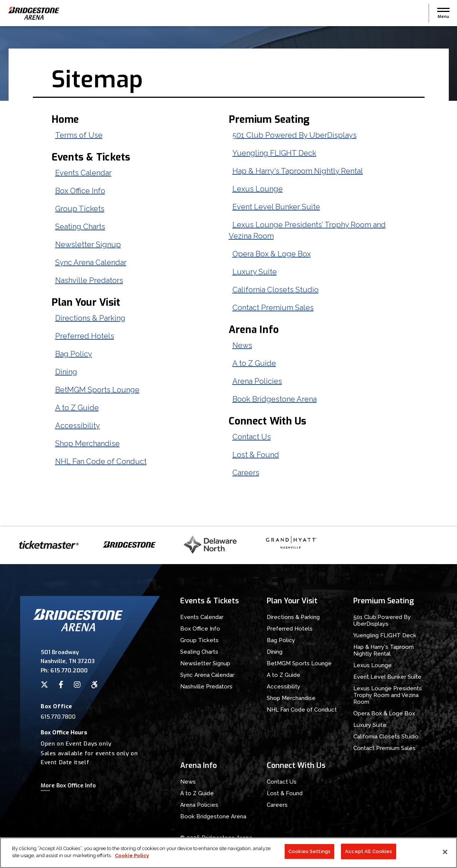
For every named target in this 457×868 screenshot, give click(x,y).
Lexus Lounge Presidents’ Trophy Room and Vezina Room (388, 695)
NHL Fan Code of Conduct (101, 461)
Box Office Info (80, 191)
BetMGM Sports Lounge (97, 390)
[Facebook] (61, 685)
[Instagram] (77, 685)
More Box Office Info (68, 785)
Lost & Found (256, 455)
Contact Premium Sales (273, 308)
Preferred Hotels (85, 336)
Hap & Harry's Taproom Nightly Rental (298, 171)
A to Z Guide (77, 408)
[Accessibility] (94, 685)
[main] (228, 276)
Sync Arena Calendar (91, 262)
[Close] (445, 852)
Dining (66, 372)
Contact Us (252, 437)
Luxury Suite (255, 272)
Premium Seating (269, 119)
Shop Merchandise (87, 444)
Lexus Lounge (258, 189)
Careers (246, 473)
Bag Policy (74, 354)
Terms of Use (79, 135)
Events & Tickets (91, 157)
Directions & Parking (90, 318)
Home (65, 119)
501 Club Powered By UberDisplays (295, 135)
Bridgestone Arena (34, 13)
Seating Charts (80, 227)
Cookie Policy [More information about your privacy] (132, 856)
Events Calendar (83, 173)
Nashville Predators (89, 280)
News (242, 345)
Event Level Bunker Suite (276, 207)
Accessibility (78, 426)
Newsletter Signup (88, 245)
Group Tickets (80, 209)
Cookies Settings (309, 852)
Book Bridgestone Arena (275, 399)
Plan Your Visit (86, 302)
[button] (443, 13)
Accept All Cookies (369, 852)
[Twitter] (44, 685)
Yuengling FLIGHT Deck (274, 153)
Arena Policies (257, 381)
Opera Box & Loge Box (272, 254)
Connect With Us (268, 421)
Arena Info (254, 330)
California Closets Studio (276, 290)
